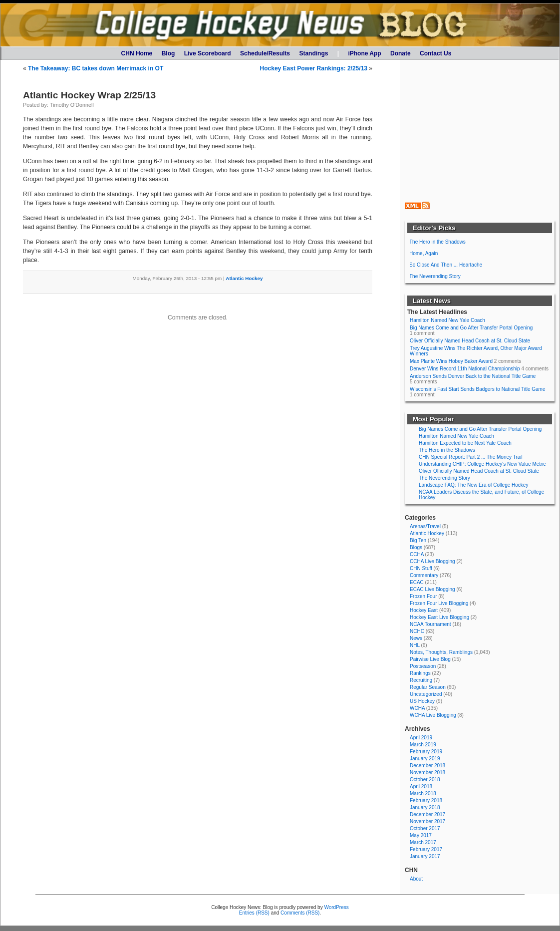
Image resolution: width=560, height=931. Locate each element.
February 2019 (426, 752)
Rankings (420, 673)
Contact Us (435, 53)
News (416, 638)
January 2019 (425, 759)
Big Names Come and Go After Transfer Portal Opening (471, 328)
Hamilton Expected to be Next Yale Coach (465, 443)
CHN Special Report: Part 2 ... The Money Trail (471, 457)
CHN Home (137, 53)
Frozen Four (423, 596)
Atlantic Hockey (244, 278)
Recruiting (421, 680)
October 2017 (425, 828)
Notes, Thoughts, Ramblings (441, 652)
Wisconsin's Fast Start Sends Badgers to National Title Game (477, 389)
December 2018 (427, 766)
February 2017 (426, 849)
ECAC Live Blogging (432, 589)
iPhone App (364, 53)
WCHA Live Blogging (433, 715)
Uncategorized (426, 694)
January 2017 (425, 856)
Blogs (416, 547)
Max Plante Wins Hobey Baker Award (451, 361)
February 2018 (426, 800)
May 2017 (421, 835)
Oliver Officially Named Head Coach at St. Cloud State (470, 341)
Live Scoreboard (208, 53)
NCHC (417, 631)
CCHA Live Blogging (432, 561)
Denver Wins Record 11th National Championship (465, 369)
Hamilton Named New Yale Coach (447, 320)
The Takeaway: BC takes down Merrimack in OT (96, 68)
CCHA (417, 554)
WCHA (417, 708)
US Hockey (422, 701)
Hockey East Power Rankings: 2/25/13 (314, 68)
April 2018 (421, 786)
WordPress (336, 907)
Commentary (424, 575)
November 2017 (427, 821)
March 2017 (423, 842)
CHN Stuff (421, 568)
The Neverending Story (435, 276)
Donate (401, 53)
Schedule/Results (265, 53)
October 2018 (425, 779)
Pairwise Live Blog (430, 659)
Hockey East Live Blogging (439, 617)
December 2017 (427, 814)
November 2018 (427, 773)
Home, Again (423, 253)
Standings (313, 53)
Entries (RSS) (254, 913)
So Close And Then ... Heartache (446, 265)
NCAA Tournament (430, 624)
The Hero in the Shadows (437, 242)
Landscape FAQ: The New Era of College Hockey (473, 485)
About (416, 879)
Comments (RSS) (300, 913)
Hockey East (424, 610)
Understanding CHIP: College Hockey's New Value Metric (482, 464)
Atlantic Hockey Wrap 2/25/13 (89, 95)
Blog (168, 53)
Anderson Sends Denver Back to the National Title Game (473, 376)
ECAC (417, 582)
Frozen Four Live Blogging (439, 603)
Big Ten (418, 540)
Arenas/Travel (425, 526)
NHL (415, 645)
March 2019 (423, 745)
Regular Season (428, 687)
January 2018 (425, 807)
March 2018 (423, 793)
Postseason (423, 666)
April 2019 (421, 738)
